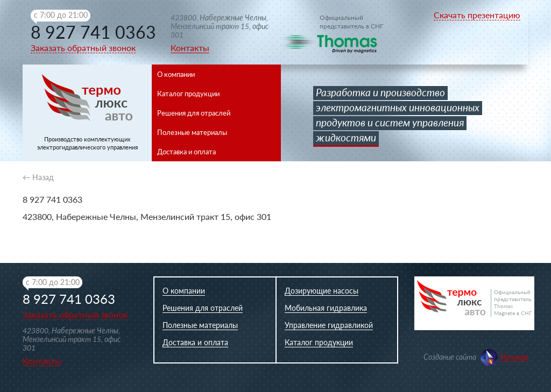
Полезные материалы (192, 132)
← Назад (38, 177)
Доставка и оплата (186, 152)
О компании (176, 74)
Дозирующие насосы (322, 291)
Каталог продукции (188, 94)
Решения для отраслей (194, 113)
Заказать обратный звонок (83, 48)
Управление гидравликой (329, 325)
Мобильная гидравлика (326, 308)
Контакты (190, 48)
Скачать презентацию (477, 15)
